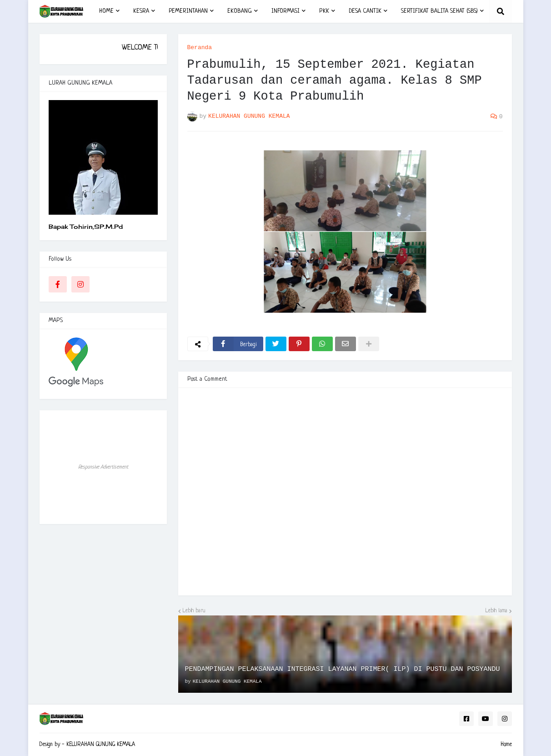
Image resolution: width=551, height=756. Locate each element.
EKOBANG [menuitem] (240, 11)
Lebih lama (496, 611)
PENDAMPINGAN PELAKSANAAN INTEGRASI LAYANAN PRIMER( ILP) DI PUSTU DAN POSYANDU (343, 669)
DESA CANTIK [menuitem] (365, 11)
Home (506, 745)
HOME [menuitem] (106, 11)
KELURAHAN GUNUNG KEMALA (101, 745)
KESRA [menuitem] (141, 11)
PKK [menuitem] (324, 11)
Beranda (200, 48)
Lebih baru (194, 611)
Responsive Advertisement (103, 467)
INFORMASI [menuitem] (286, 11)
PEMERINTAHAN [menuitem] (188, 11)
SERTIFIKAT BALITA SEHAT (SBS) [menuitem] (439, 11)
